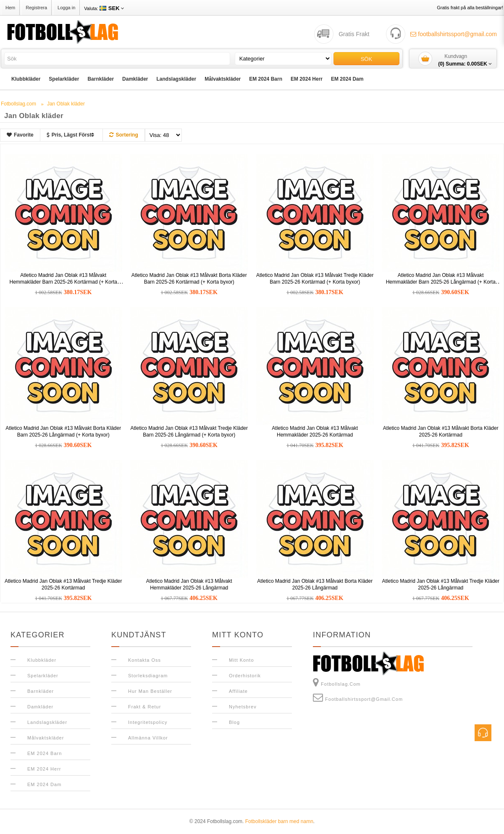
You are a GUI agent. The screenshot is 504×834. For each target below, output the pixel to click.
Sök (366, 59)
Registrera (36, 8)
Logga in (66, 8)
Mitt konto (241, 660)
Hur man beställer (150, 691)
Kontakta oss (144, 660)
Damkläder (135, 79)
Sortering (123, 135)
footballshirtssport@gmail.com (454, 34)
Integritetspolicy (148, 722)
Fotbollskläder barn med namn (279, 821)
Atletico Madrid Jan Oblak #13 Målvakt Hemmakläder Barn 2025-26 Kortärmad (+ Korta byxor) (63, 282)
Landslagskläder (176, 79)
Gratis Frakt (354, 34)
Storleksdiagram (148, 676)
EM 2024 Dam (347, 79)
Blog (234, 722)
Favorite (20, 135)
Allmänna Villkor (148, 738)
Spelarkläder (64, 79)
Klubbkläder (26, 79)
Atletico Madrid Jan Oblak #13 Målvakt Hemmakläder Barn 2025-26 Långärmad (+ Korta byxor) (441, 282)
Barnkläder (101, 79)
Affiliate (238, 691)
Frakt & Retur (144, 707)
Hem (10, 8)
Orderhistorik (245, 676)
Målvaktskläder (223, 79)
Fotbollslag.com (337, 682)
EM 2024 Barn (266, 79)
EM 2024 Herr (307, 79)
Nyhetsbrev (243, 707)
